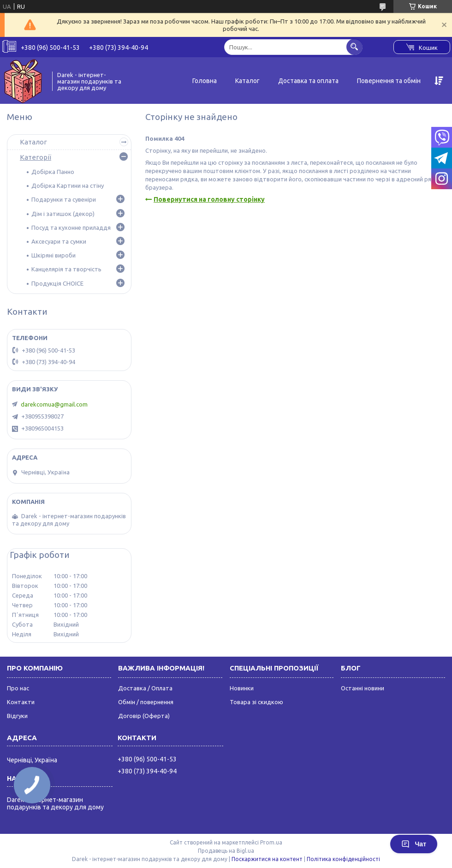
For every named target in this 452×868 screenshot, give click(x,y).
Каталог (247, 81)
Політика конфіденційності (343, 859)
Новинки (242, 688)
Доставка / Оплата (145, 688)
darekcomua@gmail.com (54, 404)
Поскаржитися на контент (267, 859)
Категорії (36, 157)
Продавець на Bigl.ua (226, 851)
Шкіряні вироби (54, 255)
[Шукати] (354, 47)
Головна (205, 81)
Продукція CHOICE (57, 283)
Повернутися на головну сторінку (209, 199)
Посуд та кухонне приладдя (71, 227)
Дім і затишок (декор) (63, 214)
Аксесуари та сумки (59, 241)
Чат (414, 844)
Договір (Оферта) (144, 716)
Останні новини (363, 688)
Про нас (18, 688)
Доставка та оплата (308, 81)
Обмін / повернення (146, 702)
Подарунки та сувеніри (64, 199)
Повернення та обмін (389, 81)
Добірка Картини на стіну (68, 186)
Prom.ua (271, 842)
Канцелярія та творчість (66, 269)
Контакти (21, 702)
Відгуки (17, 716)
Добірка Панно (53, 172)
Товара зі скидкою (256, 702)
